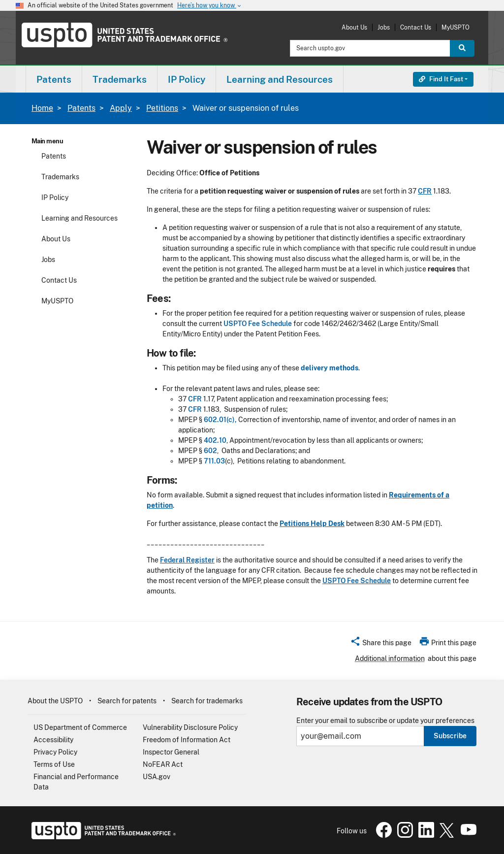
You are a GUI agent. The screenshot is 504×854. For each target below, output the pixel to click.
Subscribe (450, 736)
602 (210, 451)
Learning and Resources (79, 218)
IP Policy (55, 197)
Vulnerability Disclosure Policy (190, 727)
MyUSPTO (456, 27)
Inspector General (171, 752)
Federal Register (187, 560)
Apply (121, 108)
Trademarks (60, 177)
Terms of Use (54, 764)
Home (42, 108)
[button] (381, 644)
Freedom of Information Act (187, 740)
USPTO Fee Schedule (258, 324)
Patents (81, 108)
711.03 (214, 461)
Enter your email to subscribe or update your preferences (385, 721)
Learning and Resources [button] (280, 79)
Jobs (384, 27)
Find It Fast (441, 79)
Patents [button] (54, 79)
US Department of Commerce (80, 727)
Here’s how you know (210, 6)
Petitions (162, 108)
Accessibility (53, 740)
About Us (354, 27)
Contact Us (416, 27)
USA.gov (157, 777)
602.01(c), (220, 420)
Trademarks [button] (120, 79)
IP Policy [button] (187, 79)
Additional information (390, 658)
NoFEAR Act (163, 764)
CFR (425, 191)
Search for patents (127, 701)
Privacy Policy (55, 752)
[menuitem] (54, 79)
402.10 (215, 440)
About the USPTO (55, 701)
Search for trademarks (207, 701)
